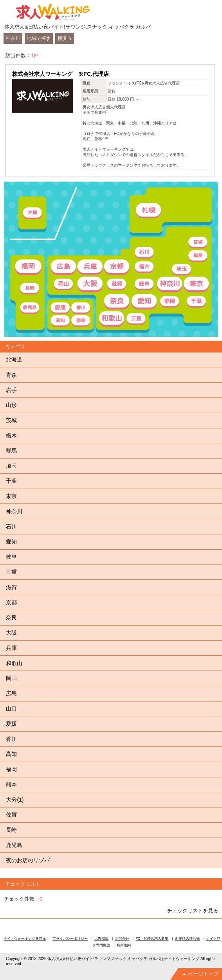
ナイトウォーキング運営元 (25, 939)
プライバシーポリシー (70, 939)
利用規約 (124, 945)
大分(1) (15, 800)
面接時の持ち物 (187, 939)
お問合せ (122, 939)
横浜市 (65, 38)
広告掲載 (101, 939)
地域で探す (39, 38)
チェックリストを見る (193, 911)
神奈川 (13, 38)
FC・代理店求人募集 (152, 939)
